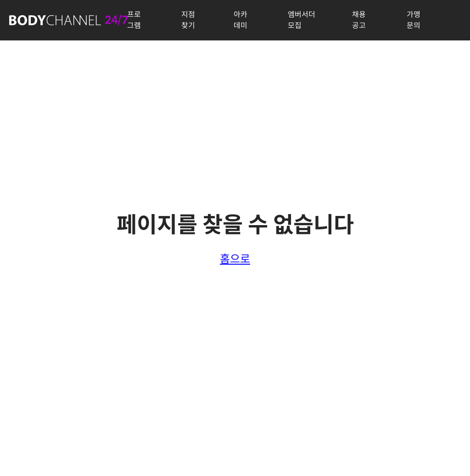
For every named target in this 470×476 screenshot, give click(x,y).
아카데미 (241, 20)
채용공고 (359, 20)
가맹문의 (414, 20)
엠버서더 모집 (302, 20)
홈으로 (235, 259)
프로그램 (134, 20)
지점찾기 (188, 20)
